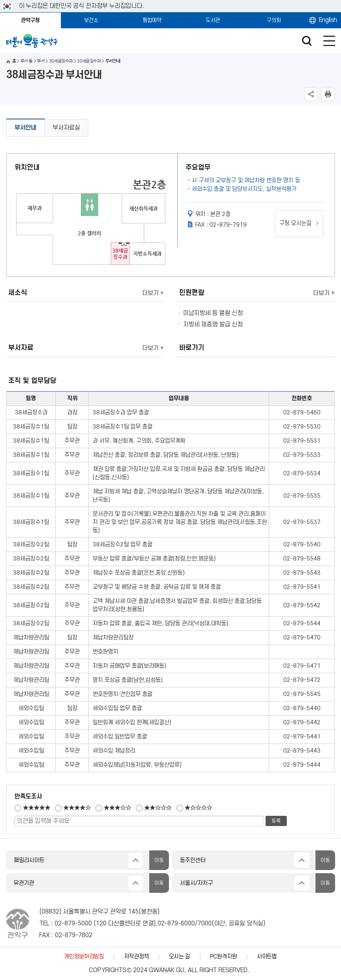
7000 (205, 923)
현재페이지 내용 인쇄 (328, 94)
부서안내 (26, 128)
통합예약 (152, 20)
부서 (41, 61)
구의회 (274, 20)
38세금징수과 (61, 61)
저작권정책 (137, 957)
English (328, 20)
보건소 (91, 20)
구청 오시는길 (295, 223)
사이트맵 (267, 957)
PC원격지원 (224, 957)
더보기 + (153, 293)
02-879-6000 (176, 923)
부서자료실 (66, 128)
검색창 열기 (307, 41)
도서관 (213, 20)
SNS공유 (311, 94)
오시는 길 (180, 957)
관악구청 (30, 20)
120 (101, 923)
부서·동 (27, 61)
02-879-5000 (73, 923)
